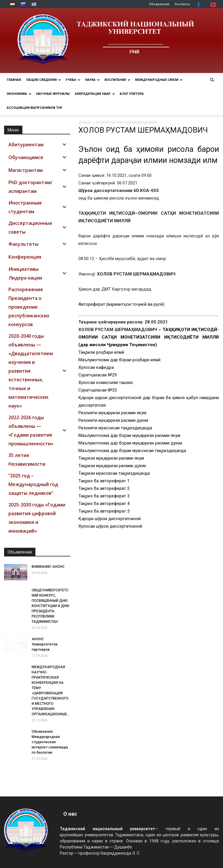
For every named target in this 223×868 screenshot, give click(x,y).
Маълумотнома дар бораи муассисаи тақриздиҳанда (132, 451)
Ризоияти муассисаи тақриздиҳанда (115, 428)
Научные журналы (53, 94)
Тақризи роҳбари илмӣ (101, 352)
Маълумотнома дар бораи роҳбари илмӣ (119, 360)
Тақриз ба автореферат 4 (104, 504)
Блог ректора (132, 94)
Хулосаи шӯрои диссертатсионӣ (110, 526)
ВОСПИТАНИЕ (117, 80)
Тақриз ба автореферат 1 (104, 481)
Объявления (159, 4)
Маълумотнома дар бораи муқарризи (116, 443)
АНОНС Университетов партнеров (45, 644)
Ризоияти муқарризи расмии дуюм (113, 420)
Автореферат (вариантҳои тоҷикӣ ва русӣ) (121, 304)
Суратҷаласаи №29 (98, 375)
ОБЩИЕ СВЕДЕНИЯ (44, 80)
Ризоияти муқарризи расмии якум (112, 413)
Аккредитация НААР (95, 94)
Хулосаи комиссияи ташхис (106, 383)
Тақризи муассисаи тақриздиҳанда (114, 473)
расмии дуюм (168, 443)
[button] (212, 80)
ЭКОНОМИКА (19, 94)
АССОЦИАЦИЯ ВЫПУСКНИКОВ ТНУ (35, 108)
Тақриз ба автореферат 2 (104, 488)
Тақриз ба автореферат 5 (104, 511)
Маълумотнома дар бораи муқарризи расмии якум (129, 435)
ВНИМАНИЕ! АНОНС (48, 567)
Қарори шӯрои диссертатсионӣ (110, 519)
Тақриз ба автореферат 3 (104, 496)
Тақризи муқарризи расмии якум (111, 458)
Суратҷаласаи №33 (98, 390)
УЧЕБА (73, 80)
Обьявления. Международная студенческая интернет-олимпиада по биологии (50, 742)
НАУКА (92, 80)
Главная (14, 80)
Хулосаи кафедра (96, 367)
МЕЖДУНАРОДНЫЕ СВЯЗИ (159, 80)
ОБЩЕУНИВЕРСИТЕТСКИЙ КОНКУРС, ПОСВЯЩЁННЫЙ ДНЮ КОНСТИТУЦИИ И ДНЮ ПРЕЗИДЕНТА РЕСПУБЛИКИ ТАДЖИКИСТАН (51, 606)
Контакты (182, 4)
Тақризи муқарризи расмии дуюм (112, 466)
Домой (84, 122)
